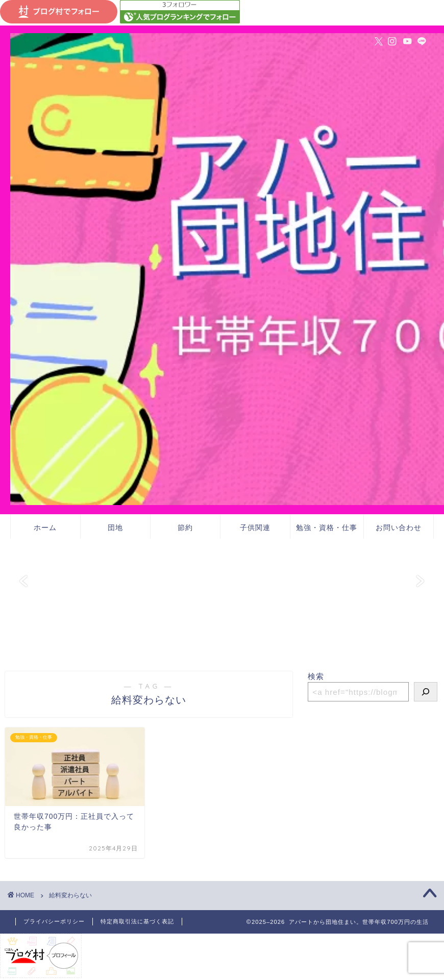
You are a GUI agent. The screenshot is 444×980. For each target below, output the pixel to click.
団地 (115, 527)
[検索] (426, 692)
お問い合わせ (399, 527)
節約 (185, 527)
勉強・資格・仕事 (327, 527)
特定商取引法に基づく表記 (137, 921)
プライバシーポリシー (54, 921)
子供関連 (255, 527)
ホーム (45, 527)
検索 (316, 676)
